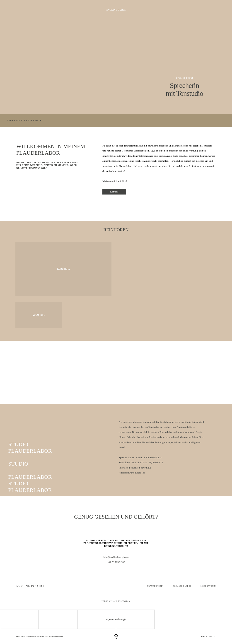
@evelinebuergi (116, 619)
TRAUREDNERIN (155, 586)
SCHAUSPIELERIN (182, 586)
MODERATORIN (208, 586)
